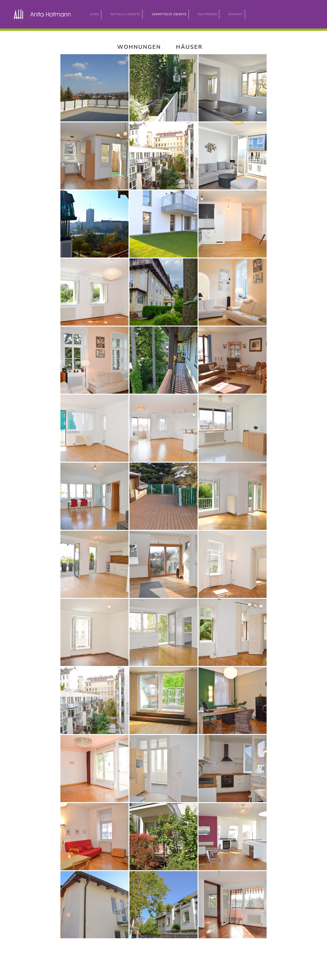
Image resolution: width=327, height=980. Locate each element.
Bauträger (208, 14)
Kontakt (236, 14)
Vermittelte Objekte (170, 14)
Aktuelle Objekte (125, 14)
